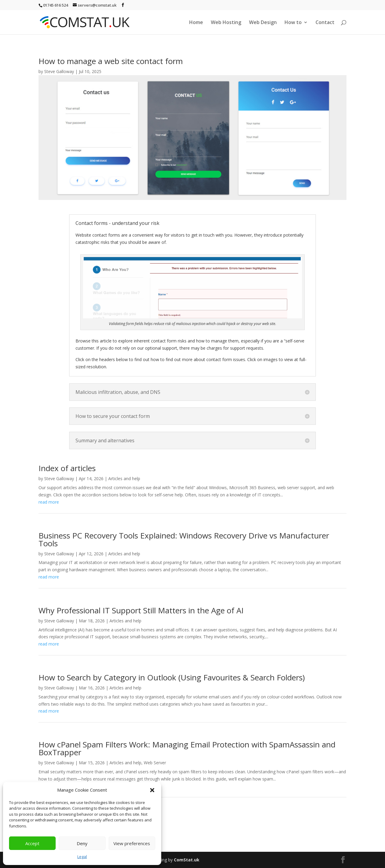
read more (49, 502)
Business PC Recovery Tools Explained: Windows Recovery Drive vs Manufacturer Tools (184, 539)
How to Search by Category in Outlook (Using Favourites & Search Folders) (172, 677)
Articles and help (124, 478)
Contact (325, 23)
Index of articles (67, 468)
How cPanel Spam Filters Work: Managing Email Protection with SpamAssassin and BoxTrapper (187, 748)
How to (293, 23)
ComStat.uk (187, 860)
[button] (152, 790)
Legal (82, 857)
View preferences (132, 843)
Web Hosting (226, 23)
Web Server (155, 763)
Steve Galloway (59, 71)
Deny (82, 843)
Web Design (263, 23)
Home (196, 23)
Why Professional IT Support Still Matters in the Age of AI (141, 610)
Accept (32, 843)
